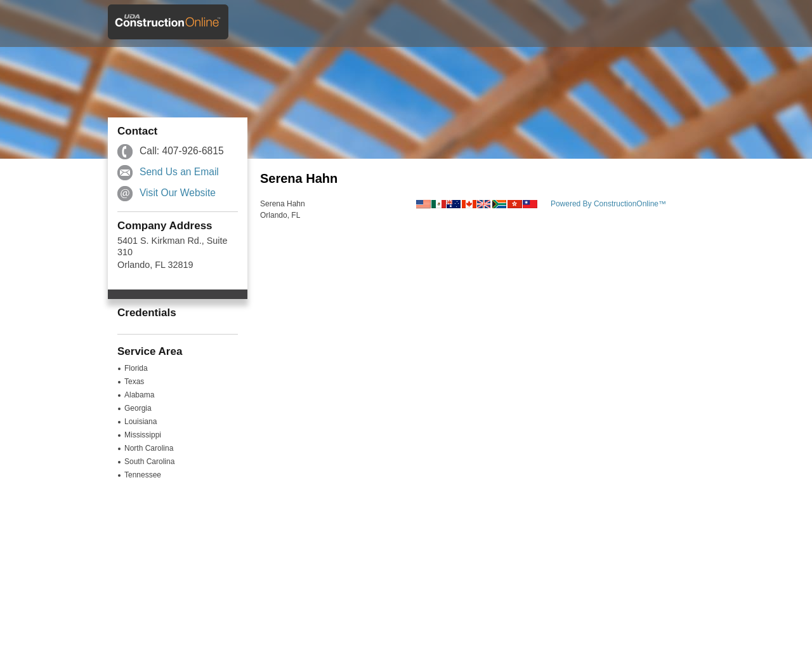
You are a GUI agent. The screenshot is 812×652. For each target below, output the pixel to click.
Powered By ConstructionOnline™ (608, 204)
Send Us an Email (179, 172)
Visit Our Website (178, 193)
